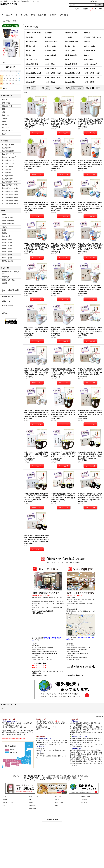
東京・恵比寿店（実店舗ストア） (34, 776)
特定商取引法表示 (85, 796)
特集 (30, 799)
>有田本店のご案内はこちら (75, 675)
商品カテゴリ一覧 (33, 796)
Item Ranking (32, 808)
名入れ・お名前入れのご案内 (10, 291)
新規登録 (86, 9)
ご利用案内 (84, 799)
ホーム (5, 796)
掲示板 (57, 805)
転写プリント (6, 301)
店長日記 (57, 799)
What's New (58, 796)
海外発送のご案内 (8, 306)
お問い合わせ (6, 313)
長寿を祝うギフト (8, 297)
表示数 (29, 88)
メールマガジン (59, 802)
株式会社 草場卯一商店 (31, 778)
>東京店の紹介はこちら (39, 675)
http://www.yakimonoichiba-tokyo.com (45, 653)
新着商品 (31, 802)
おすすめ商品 (32, 805)
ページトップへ (100, 716)
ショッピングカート (8, 802)
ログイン (77, 9)
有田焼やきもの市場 (9, 4)
